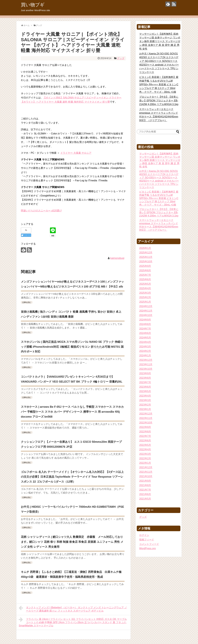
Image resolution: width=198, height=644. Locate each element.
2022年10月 (146, 423)
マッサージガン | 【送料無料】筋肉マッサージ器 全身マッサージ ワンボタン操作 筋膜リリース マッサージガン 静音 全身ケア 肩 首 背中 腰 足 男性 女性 (160, 41)
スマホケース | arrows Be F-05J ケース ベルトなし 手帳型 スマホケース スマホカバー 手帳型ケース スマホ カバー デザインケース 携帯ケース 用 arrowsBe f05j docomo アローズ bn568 (72, 412)
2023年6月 (145, 387)
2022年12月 (146, 414)
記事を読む (27, 302)
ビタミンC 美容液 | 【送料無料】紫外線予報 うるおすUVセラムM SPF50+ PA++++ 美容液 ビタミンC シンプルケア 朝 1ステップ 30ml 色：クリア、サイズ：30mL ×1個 (159, 84)
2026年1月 (145, 248)
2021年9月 (145, 481)
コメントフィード (149, 544)
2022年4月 (145, 449)
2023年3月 (145, 400)
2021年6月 (145, 494)
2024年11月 (146, 311)
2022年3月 (145, 454)
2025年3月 (145, 293)
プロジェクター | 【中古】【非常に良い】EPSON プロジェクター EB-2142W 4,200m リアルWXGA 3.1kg (159, 101)
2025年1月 (145, 302)
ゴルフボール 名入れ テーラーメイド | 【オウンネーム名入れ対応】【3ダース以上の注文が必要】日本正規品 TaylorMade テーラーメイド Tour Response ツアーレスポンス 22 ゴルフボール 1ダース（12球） (72, 477)
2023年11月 (146, 364)
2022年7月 (145, 436)
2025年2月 (145, 297)
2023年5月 (145, 391)
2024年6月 (145, 333)
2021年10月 (146, 476)
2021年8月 (145, 485)
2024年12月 (146, 306)
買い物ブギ (33, 5)
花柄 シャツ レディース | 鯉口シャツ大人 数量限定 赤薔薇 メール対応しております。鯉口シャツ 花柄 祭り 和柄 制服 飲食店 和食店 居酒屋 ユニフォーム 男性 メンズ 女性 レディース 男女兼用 (72, 542)
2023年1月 (145, 409)
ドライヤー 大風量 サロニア (76, 153)
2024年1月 (145, 355)
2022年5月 (145, 445)
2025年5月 (145, 284)
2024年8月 (145, 324)
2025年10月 (146, 262)
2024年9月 (145, 320)
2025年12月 (146, 253)
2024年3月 (145, 347)
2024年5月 (145, 338)
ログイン (144, 535)
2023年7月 (145, 382)
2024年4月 (145, 342)
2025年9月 (145, 266)
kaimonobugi (117, 258)
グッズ (121, 58)
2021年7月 (145, 490)
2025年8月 (145, 270)
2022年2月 (145, 458)
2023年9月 (145, 373)
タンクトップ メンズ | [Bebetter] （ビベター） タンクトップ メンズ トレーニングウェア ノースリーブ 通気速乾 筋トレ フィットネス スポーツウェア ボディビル (73, 609)
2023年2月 (145, 405)
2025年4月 (145, 288)
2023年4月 (145, 396)
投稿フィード (147, 540)
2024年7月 (145, 329)
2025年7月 (145, 275)
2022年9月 (145, 427)
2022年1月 (145, 463)
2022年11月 (146, 418)
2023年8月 (145, 378)
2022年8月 (145, 432)
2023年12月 (146, 360)
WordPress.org (147, 548)
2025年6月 (145, 279)
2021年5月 (145, 499)
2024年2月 (145, 351)
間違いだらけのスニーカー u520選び (41, 211)
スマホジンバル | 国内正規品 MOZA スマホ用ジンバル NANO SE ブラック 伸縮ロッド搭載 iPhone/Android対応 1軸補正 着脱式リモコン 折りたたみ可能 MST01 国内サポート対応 (72, 347)
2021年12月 (146, 467)
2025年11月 (146, 257)
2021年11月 (146, 472)
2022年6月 (145, 441)
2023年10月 (146, 369)
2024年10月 (146, 315)
